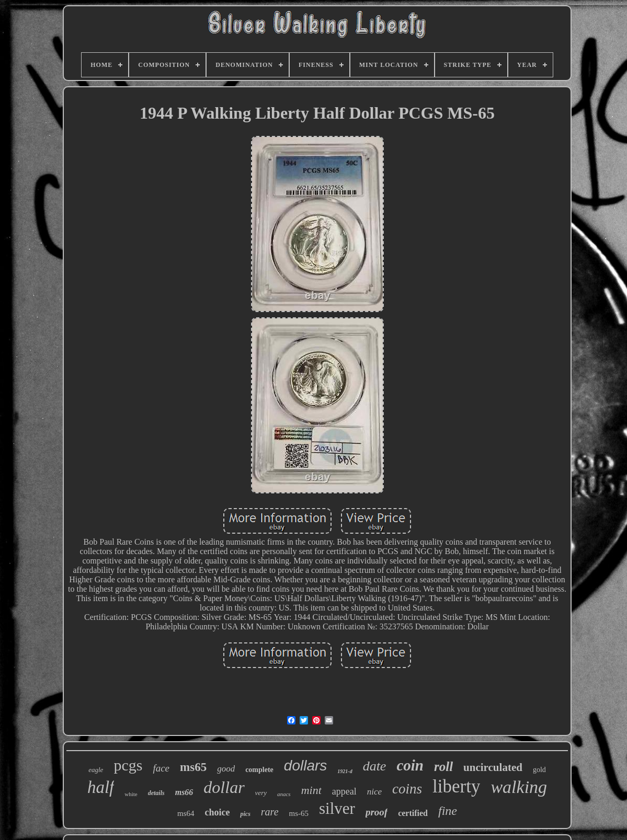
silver (337, 808)
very (261, 793)
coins (407, 789)
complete (259, 770)
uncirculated (493, 767)
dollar (224, 787)
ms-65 (299, 813)
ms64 (186, 813)
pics (245, 814)
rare (270, 812)
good (226, 769)
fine (448, 811)
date (375, 766)
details (156, 793)
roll (443, 767)
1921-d (345, 771)
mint (311, 790)
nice (374, 792)
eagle (96, 770)
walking (519, 787)
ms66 (184, 792)
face (161, 768)
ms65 (193, 767)
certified (413, 813)
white (131, 794)
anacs (284, 794)
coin (410, 765)
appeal (344, 791)
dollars (305, 766)
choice (218, 812)
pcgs (128, 765)
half (101, 787)
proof (377, 812)
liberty (456, 786)
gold (539, 770)
